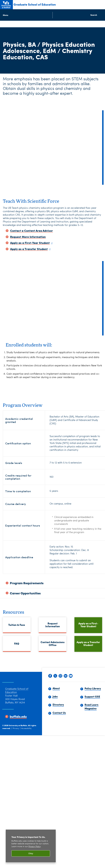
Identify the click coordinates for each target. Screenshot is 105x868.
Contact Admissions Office (53, 643)
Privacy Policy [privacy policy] (34, 847)
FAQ (17, 643)
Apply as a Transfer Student (88, 643)
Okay (31, 853)
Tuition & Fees (17, 625)
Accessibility (26, 733)
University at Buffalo (18, 730)
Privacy (16, 733)
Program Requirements (27, 583)
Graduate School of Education (35, 4)
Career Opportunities (25, 593)
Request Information (53, 625)
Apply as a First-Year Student (88, 625)
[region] (31, 846)
